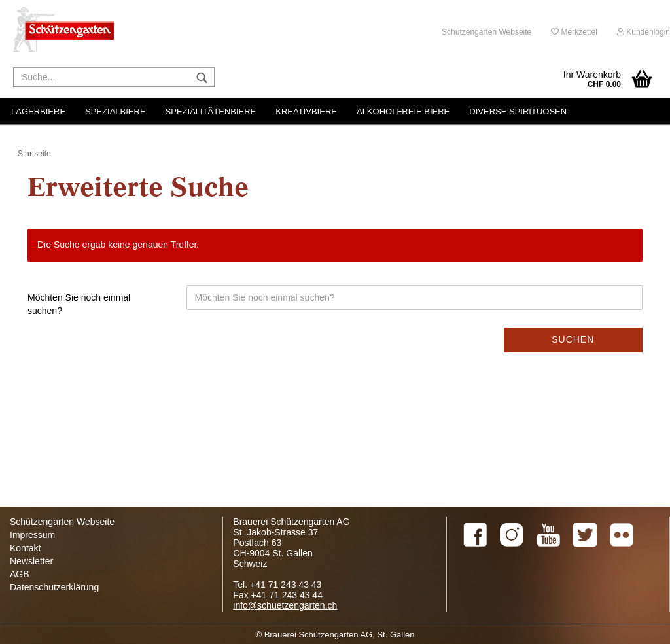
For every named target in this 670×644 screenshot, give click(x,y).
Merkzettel (574, 32)
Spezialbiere (115, 111)
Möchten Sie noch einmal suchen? (79, 304)
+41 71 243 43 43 (286, 585)
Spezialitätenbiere (211, 111)
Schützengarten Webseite (486, 32)
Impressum (32, 535)
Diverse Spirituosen (518, 111)
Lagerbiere (38, 111)
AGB (20, 574)
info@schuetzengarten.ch (285, 605)
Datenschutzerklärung (54, 587)
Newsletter (31, 561)
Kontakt (25, 548)
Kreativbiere (306, 111)
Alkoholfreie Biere (403, 111)
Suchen (573, 339)
